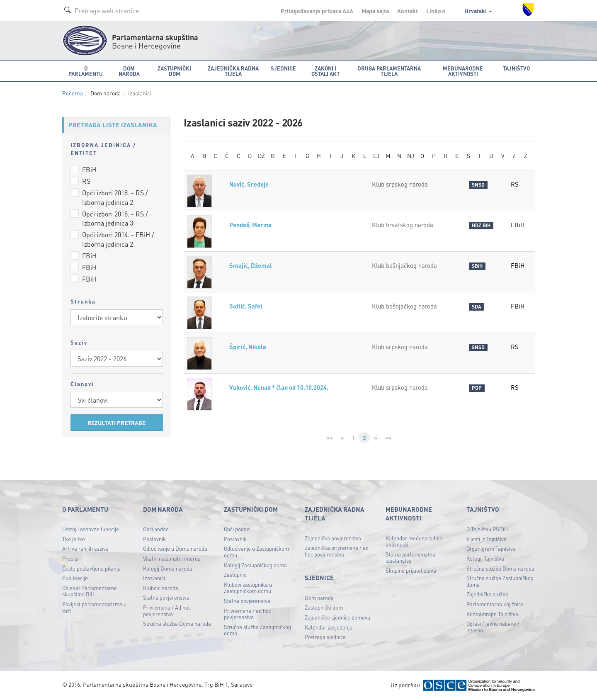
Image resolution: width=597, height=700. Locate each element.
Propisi (70, 558)
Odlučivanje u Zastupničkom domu (256, 552)
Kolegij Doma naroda (168, 568)
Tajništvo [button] (516, 68)
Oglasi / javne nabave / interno (493, 627)
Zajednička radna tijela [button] (233, 71)
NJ (411, 156)
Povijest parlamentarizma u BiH (94, 607)
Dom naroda (319, 598)
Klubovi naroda (161, 588)
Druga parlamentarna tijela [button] (389, 71)
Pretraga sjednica (325, 637)
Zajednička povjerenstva (333, 538)
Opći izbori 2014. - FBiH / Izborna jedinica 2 (118, 239)
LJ (376, 156)
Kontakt (408, 11)
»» (388, 437)
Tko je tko (74, 539)
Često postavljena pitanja (91, 568)
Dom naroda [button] (129, 71)
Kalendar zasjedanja (329, 627)
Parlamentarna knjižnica (495, 604)
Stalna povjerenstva (166, 597)
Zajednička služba (487, 594)
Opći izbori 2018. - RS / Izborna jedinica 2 (115, 197)
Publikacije (75, 578)
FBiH (89, 169)
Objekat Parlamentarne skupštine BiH (90, 591)
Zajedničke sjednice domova (337, 617)
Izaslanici (154, 578)
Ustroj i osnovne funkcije (91, 529)
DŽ (261, 156)
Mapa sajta (375, 11)
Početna (73, 93)
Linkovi (436, 11)
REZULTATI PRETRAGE (116, 423)
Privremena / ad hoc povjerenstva (248, 614)
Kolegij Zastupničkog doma (255, 565)
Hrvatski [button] (478, 11)
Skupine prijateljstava (411, 570)
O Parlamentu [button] (86, 71)
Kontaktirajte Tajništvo (492, 614)
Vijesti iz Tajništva (487, 539)
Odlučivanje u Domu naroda (175, 548)
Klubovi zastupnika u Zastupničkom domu (248, 588)
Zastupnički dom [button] (174, 71)
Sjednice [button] (283, 68)
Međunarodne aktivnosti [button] (463, 71)
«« (330, 437)
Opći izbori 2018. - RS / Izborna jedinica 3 (115, 219)
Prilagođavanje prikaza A (317, 11)
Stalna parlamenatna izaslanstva (410, 558)
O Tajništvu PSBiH (487, 529)
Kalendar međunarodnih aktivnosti (414, 541)
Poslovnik (154, 539)
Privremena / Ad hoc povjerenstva (167, 611)
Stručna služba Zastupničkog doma (257, 630)
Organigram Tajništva (491, 548)
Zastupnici (236, 575)
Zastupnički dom (324, 607)
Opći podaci (156, 529)
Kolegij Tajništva (485, 558)
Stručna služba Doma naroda (177, 623)
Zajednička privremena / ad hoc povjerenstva (337, 551)
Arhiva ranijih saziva (85, 548)
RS (86, 181)
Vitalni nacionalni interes (172, 558)
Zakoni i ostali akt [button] (325, 71)
